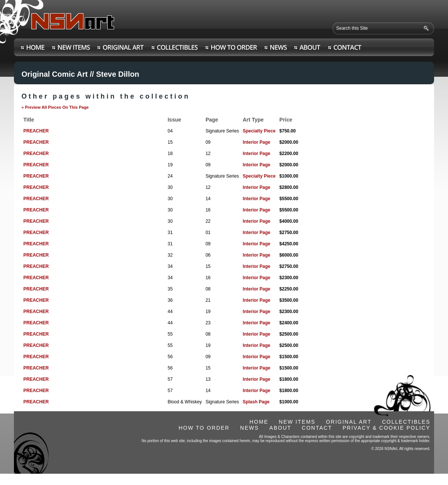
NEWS (250, 428)
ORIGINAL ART (349, 422)
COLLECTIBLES (406, 422)
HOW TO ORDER (204, 428)
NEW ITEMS (297, 422)
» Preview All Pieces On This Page (55, 107)
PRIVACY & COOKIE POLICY (386, 428)
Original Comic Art (55, 74)
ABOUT (280, 428)
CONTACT (317, 428)
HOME (259, 422)
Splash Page (256, 402)
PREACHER (36, 131)
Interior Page (257, 142)
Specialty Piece (259, 131)
